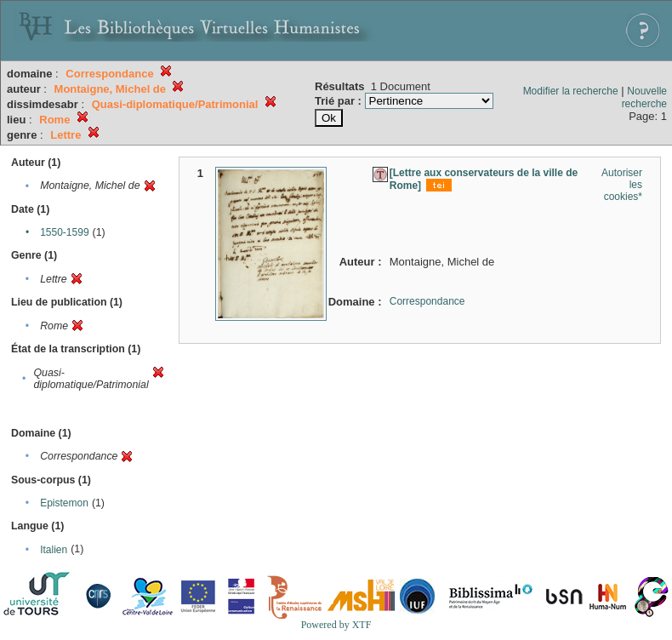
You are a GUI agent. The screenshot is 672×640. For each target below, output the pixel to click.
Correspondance (427, 301)
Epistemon (64, 503)
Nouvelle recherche (644, 97)
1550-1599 (64, 232)
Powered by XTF (336, 625)
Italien (54, 550)
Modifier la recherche (571, 91)
